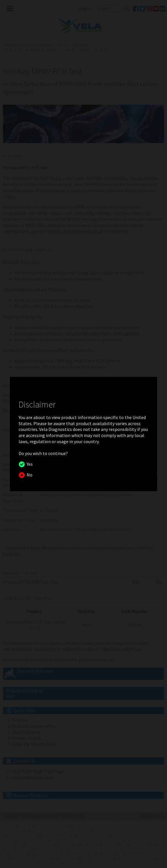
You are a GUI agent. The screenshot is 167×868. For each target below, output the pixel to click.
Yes (29, 464)
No (29, 475)
